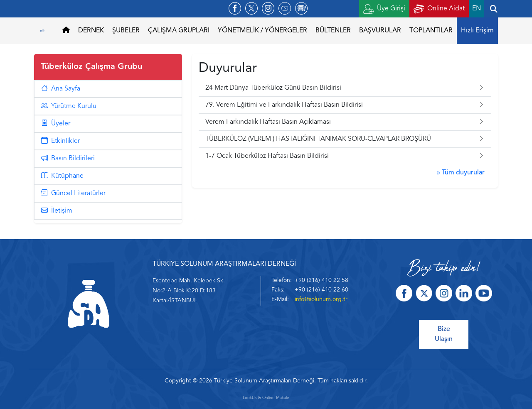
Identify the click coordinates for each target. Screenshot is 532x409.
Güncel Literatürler (73, 193)
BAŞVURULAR (380, 31)
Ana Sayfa (61, 89)
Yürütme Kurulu (69, 106)
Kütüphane (62, 176)
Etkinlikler (60, 141)
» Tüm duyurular (461, 173)
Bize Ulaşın (444, 334)
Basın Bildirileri (68, 159)
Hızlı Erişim (477, 31)
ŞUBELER (126, 31)
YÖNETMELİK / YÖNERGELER (262, 31)
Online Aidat (439, 9)
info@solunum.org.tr (321, 299)
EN (477, 9)
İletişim (57, 211)
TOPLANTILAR (431, 31)
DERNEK (91, 31)
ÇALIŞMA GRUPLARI (179, 31)
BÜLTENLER (333, 31)
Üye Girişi (384, 9)
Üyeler (56, 124)
